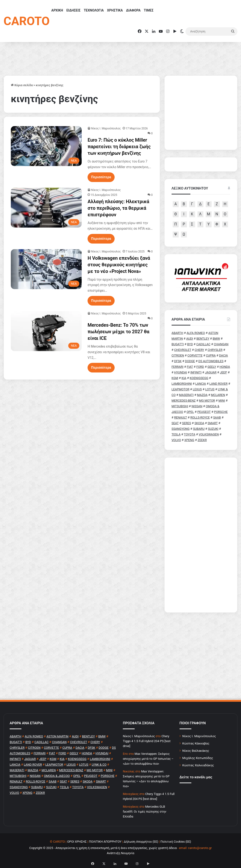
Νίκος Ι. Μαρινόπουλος (199, 736)
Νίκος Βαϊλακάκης (196, 751)
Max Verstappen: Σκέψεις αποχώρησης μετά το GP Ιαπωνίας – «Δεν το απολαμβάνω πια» (148, 759)
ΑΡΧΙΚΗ (57, 10)
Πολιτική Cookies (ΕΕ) (176, 842)
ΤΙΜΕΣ (149, 10)
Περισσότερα (101, 177)
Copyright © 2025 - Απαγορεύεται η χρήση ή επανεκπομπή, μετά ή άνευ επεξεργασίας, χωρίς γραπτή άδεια (103, 848)
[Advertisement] (201, 535)
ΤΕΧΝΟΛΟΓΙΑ (94, 10)
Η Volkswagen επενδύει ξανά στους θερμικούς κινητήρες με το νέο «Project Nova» (119, 265)
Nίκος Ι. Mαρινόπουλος (106, 128)
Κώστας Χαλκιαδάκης (198, 765)
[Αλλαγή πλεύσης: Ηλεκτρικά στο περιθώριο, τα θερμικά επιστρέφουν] (46, 208)
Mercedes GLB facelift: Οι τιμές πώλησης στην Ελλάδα (145, 812)
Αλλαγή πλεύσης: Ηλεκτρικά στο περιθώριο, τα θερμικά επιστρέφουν (118, 208)
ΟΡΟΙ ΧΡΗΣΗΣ (77, 842)
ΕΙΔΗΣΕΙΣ (73, 10)
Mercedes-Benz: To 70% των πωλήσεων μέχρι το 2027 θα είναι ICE (118, 332)
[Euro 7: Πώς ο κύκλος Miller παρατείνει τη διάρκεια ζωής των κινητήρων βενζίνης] (46, 146)
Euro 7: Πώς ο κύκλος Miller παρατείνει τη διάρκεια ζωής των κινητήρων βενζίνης (119, 147)
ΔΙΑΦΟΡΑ (133, 10)
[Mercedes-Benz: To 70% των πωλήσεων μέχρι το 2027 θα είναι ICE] (46, 331)
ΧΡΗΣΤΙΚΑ (115, 10)
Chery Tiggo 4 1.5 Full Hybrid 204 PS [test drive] (147, 741)
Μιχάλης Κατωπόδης (198, 758)
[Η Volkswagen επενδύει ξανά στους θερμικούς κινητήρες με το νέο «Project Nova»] (46, 269)
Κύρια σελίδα (22, 85)
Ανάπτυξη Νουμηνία (121, 853)
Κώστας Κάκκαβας (196, 743)
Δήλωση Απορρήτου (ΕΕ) (141, 842)
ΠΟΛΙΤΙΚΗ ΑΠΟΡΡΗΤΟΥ (105, 842)
